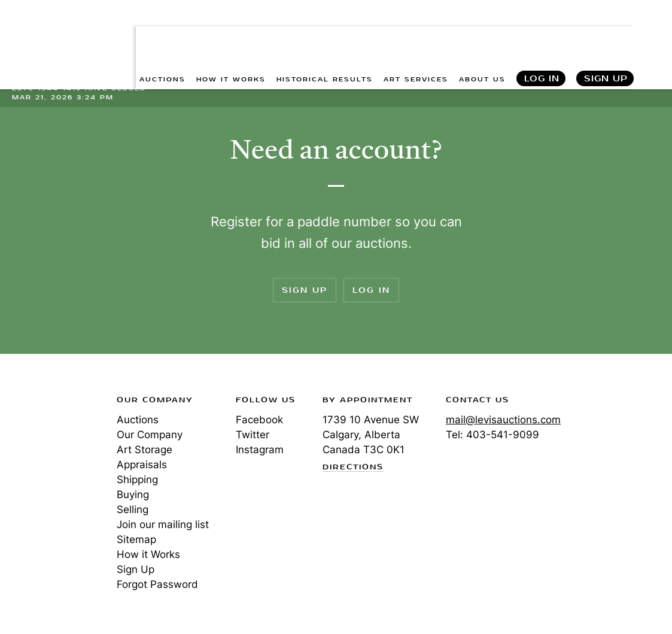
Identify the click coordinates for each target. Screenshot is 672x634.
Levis (51, 442)
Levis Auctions (54, 26)
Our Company (150, 435)
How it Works (148, 554)
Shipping (137, 480)
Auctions (138, 420)
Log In (542, 36)
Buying (133, 495)
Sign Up (606, 36)
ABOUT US (482, 36)
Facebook (259, 420)
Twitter (253, 435)
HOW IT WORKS (231, 36)
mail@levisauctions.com (503, 420)
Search (652, 36)
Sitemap (136, 539)
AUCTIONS (162, 36)
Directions (353, 468)
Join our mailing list (163, 524)
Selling (133, 509)
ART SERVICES (416, 36)
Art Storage (145, 450)
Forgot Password (157, 584)
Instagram (260, 450)
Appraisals (142, 465)
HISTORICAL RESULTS (325, 36)
